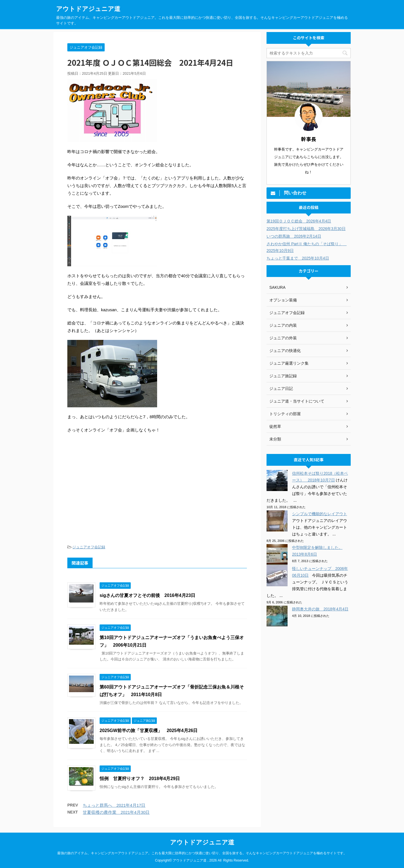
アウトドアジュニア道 (88, 9)
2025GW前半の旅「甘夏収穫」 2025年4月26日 (149, 730)
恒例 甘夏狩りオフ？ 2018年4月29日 (140, 779)
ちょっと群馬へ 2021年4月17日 (114, 805)
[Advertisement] (157, 496)
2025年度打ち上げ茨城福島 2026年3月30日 (306, 229)
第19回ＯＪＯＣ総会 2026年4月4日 (299, 221)
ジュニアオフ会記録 (89, 547)
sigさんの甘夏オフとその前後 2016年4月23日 (147, 595)
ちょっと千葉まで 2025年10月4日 (298, 258)
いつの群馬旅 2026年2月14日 (294, 236)
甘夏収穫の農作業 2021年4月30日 (116, 812)
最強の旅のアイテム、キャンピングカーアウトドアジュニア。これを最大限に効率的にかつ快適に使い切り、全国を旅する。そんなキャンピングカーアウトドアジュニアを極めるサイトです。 (202, 853)
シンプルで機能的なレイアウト (320, 514)
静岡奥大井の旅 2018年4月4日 (320, 609)
